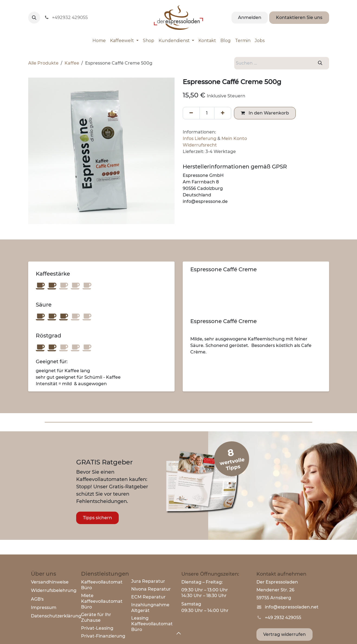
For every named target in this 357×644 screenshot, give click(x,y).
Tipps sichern (97, 518)
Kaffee (72, 63)
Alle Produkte (43, 63)
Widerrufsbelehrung (54, 590)
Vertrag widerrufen (284, 634)
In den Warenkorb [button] (265, 113)
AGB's (37, 599)
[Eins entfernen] (191, 113)
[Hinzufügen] (223, 113)
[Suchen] (320, 63)
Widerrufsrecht (200, 145)
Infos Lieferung (200, 138)
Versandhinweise (50, 582)
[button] (34, 18)
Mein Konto (234, 138)
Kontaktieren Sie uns (299, 17)
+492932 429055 (66, 17)
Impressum (44, 608)
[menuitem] (99, 41)
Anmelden (250, 17)
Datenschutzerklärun (55, 616)
